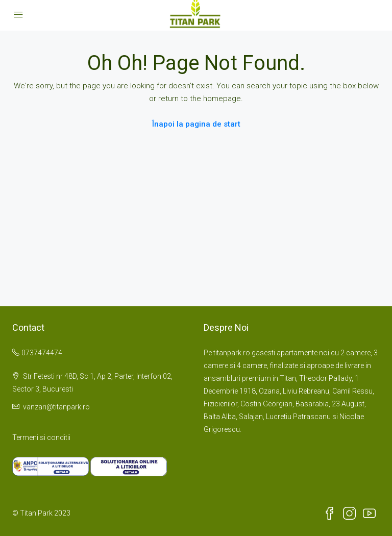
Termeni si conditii (41, 437)
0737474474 (42, 353)
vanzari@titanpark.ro (56, 407)
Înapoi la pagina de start (196, 124)
